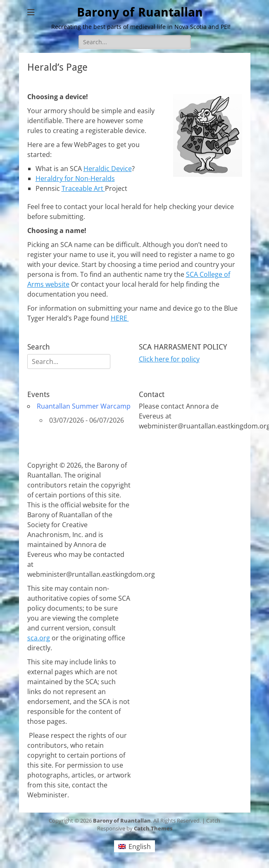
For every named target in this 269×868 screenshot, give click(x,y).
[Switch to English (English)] (134, 846)
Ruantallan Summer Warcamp (84, 406)
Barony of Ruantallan (140, 12)
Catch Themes (153, 828)
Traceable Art (83, 188)
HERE (120, 318)
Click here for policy (169, 359)
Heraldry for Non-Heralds (75, 178)
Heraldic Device (108, 169)
